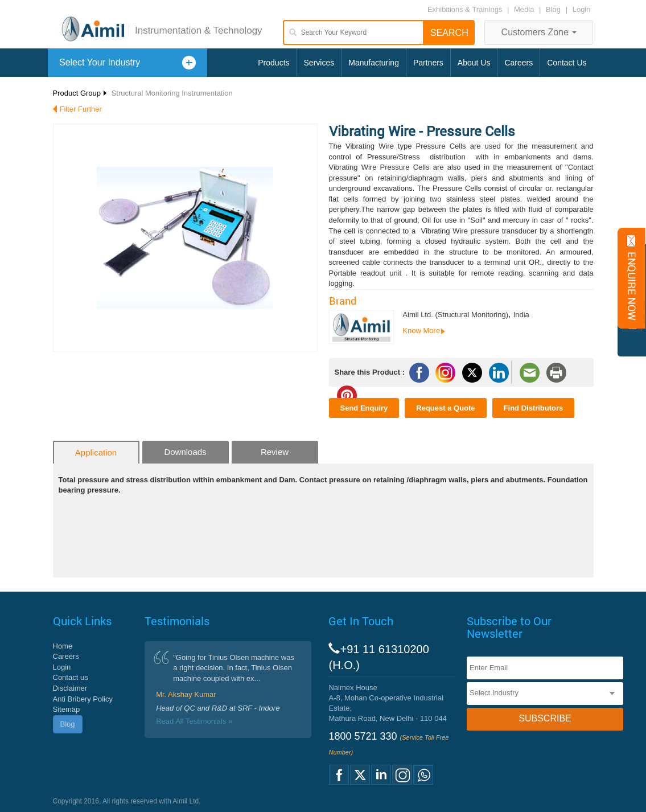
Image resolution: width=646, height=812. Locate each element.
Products (273, 63)
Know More (421, 331)
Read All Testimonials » (194, 721)
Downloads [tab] (185, 452)
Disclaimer (70, 688)
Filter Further (81, 109)
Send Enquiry (364, 408)
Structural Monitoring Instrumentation (172, 93)
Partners (428, 63)
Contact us (71, 677)
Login (582, 9)
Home (63, 646)
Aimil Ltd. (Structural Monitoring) (455, 315)
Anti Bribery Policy (83, 699)
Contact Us (567, 63)
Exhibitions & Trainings (465, 9)
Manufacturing (374, 63)
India (521, 315)
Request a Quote (445, 408)
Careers (519, 63)
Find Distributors (534, 408)
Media (525, 9)
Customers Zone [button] (539, 32)
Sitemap (67, 709)
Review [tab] (275, 452)
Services (319, 63)
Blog (553, 9)
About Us (474, 63)
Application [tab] (96, 452)
